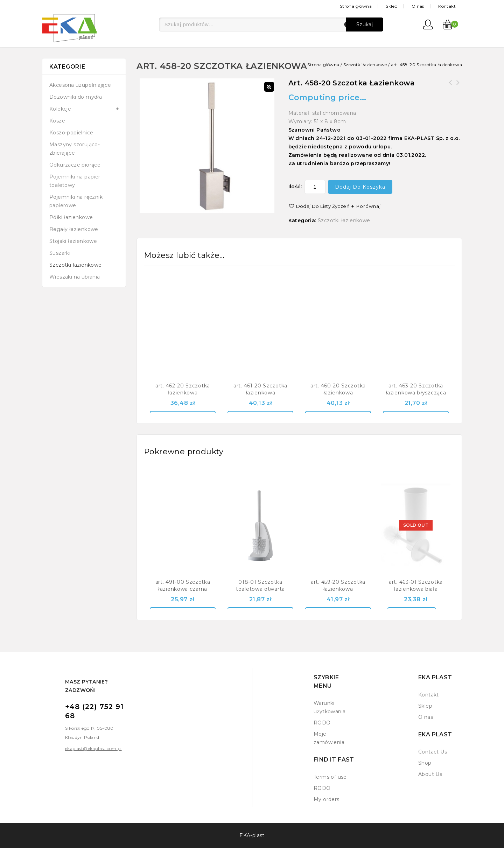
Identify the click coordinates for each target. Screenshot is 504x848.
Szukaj (365, 24)
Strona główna (356, 6)
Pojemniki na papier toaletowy (75, 181)
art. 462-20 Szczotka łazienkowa (458, 87)
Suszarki (60, 253)
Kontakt (447, 6)
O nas (418, 6)
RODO (322, 723)
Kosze (57, 121)
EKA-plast (252, 835)
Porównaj (369, 206)
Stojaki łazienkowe (73, 241)
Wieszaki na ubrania (75, 277)
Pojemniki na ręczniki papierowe (76, 201)
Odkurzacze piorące (75, 165)
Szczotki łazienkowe (365, 65)
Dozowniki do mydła (76, 97)
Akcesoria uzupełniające (80, 85)
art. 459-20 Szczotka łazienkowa (450, 87)
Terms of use (330, 777)
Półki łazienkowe (71, 217)
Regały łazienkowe (74, 229)
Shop (425, 763)
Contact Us (433, 752)
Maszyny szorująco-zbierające (75, 149)
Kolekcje (60, 109)
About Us (430, 774)
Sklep (391, 6)
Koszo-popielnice (71, 133)
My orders (327, 799)
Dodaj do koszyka (360, 187)
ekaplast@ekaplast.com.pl (93, 748)
